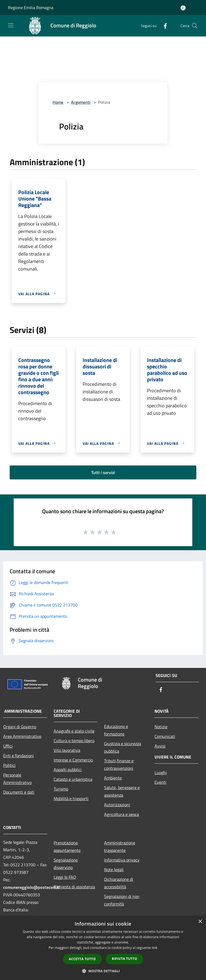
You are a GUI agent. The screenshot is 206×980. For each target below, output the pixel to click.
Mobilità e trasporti (71, 798)
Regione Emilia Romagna (31, 8)
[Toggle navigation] (11, 25)
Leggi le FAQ (65, 877)
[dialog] (103, 948)
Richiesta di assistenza (74, 887)
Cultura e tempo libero (74, 741)
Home (58, 102)
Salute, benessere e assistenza (122, 791)
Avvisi (160, 746)
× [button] (200, 922)
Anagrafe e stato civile (74, 731)
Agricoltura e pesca (122, 814)
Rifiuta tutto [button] (125, 959)
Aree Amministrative (22, 736)
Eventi (160, 782)
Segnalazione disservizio (66, 864)
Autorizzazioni (117, 805)
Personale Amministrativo (17, 779)
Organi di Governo (20, 727)
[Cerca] (195, 26)
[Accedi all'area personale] (183, 8)
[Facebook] (163, 26)
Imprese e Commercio (73, 760)
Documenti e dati (19, 792)
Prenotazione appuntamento (67, 846)
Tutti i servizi (103, 472)
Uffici (8, 746)
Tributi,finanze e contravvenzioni (119, 764)
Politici (9, 765)
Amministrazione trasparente (120, 846)
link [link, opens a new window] (155, 948)
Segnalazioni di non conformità (122, 900)
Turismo (61, 789)
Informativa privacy (122, 860)
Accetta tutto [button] (82, 959)
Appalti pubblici (68, 770)
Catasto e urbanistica (73, 779)
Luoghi (161, 772)
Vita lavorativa (67, 750)
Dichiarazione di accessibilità (119, 883)
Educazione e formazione (116, 730)
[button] (103, 971)
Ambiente (113, 778)
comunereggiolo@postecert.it (31, 887)
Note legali (114, 870)
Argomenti (81, 102)
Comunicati (165, 736)
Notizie (161, 727)
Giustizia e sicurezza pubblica (123, 747)
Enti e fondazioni (19, 756)
